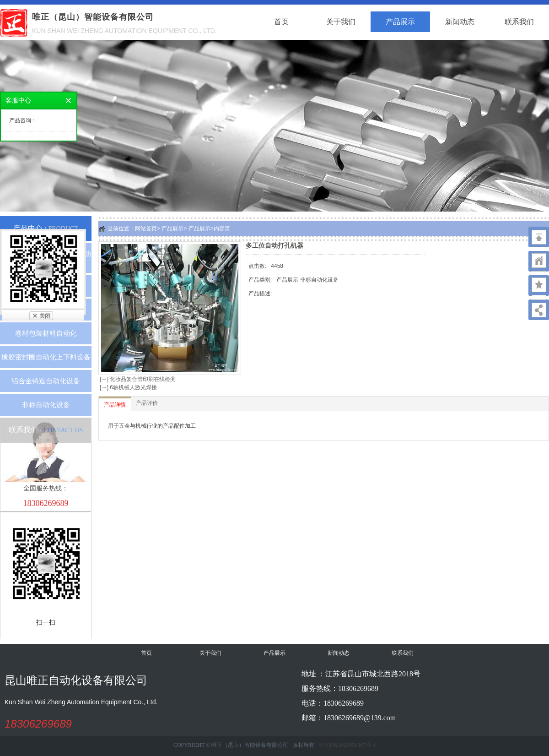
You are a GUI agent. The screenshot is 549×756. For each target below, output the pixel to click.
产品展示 (400, 22)
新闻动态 (460, 22)
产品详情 (115, 405)
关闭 (45, 316)
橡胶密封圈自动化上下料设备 (46, 357)
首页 (281, 22)
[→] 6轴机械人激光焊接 (128, 387)
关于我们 (341, 22)
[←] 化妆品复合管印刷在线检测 (137, 379)
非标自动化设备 (46, 405)
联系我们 (519, 22)
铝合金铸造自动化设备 (46, 381)
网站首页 (146, 228)
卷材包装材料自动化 (46, 333)
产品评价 (147, 403)
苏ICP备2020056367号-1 (347, 745)
